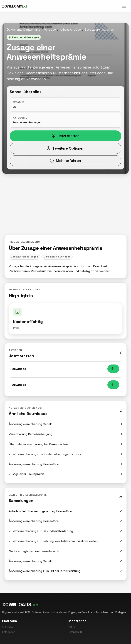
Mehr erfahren (65, 161)
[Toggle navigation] (124, 6)
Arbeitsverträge (70, 30)
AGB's (71, 627)
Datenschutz (75, 632)
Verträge (50, 30)
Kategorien (9, 632)
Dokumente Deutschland (23, 30)
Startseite (8, 627)
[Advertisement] (65, 208)
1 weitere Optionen (66, 148)
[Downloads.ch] (15, 6)
